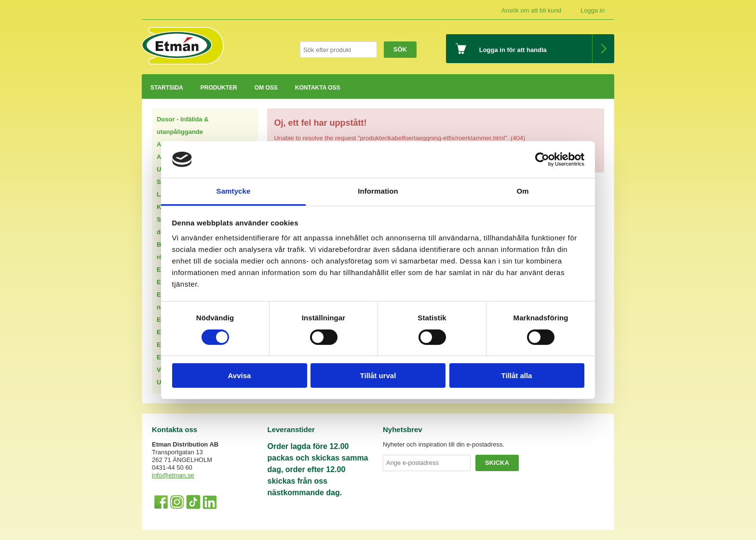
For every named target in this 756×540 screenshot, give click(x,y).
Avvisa (240, 375)
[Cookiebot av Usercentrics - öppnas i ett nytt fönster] (542, 159)
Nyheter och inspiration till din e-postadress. (444, 444)
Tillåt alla (517, 375)
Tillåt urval (378, 375)
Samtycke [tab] (234, 191)
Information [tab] (378, 191)
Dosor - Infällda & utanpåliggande (183, 125)
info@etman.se (173, 475)
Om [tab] (522, 191)
